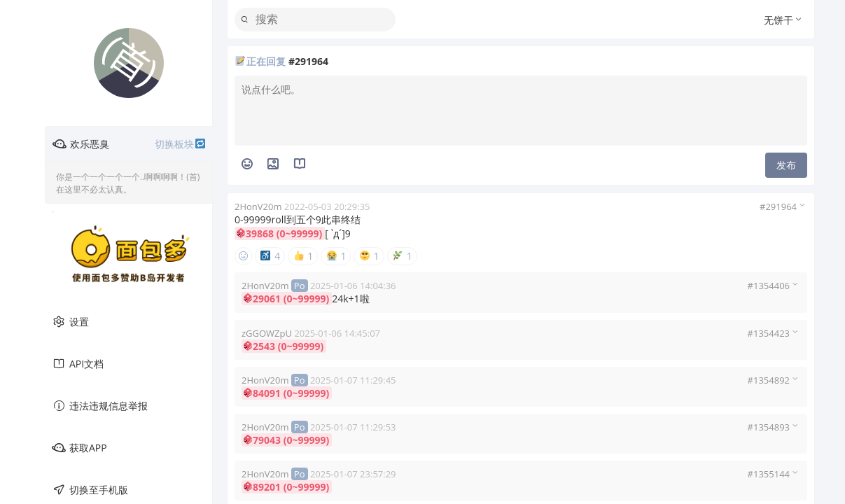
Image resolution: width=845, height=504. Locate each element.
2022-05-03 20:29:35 (327, 206)
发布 (786, 165)
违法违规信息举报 (100, 406)
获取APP (79, 448)
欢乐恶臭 (129, 144)
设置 (70, 322)
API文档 (78, 364)
